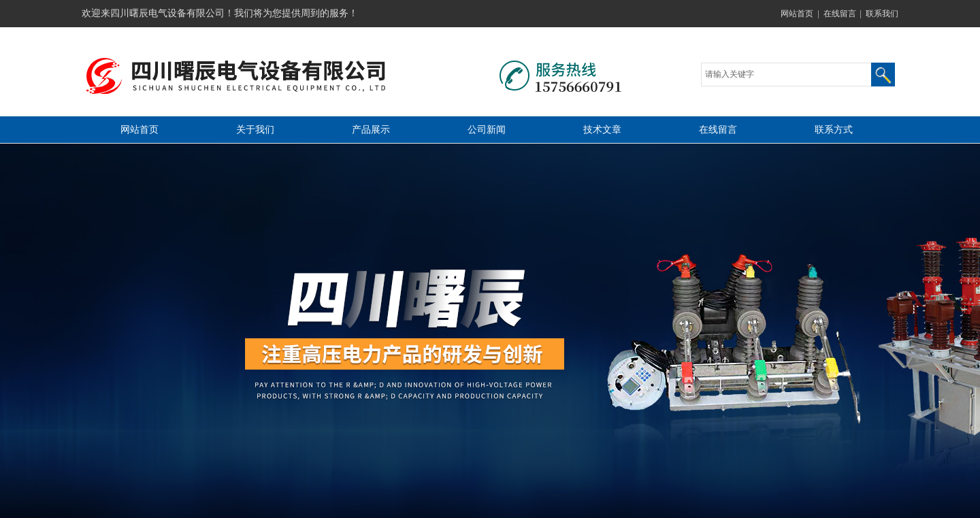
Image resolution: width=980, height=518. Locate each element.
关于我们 (255, 130)
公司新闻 (487, 130)
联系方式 (834, 130)
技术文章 (602, 130)
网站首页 (797, 14)
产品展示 (371, 130)
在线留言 (840, 14)
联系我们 (882, 14)
